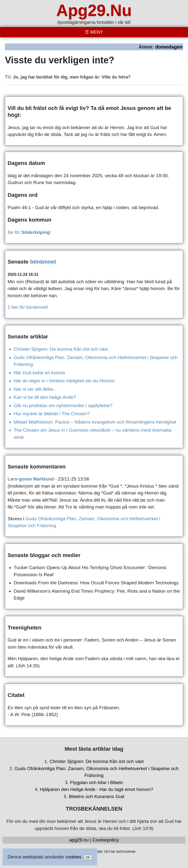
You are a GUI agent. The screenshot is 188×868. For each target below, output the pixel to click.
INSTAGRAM (126, 852)
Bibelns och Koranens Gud (97, 796)
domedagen (169, 47)
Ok (88, 857)
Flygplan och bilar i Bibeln (97, 782)
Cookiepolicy (106, 840)
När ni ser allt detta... (35, 389)
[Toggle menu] (94, 32)
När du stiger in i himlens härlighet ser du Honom (64, 381)
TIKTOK (109, 852)
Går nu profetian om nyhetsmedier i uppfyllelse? (63, 406)
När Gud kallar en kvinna (39, 373)
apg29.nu (79, 840)
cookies (73, 857)
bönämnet (43, 262)
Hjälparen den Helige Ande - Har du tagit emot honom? (97, 789)
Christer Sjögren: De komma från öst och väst (61, 349)
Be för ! (29, 232)
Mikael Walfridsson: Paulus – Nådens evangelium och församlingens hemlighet (95, 422)
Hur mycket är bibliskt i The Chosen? (52, 414)
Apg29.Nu (94, 10)
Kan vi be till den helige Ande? (45, 397)
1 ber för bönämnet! (28, 307)
